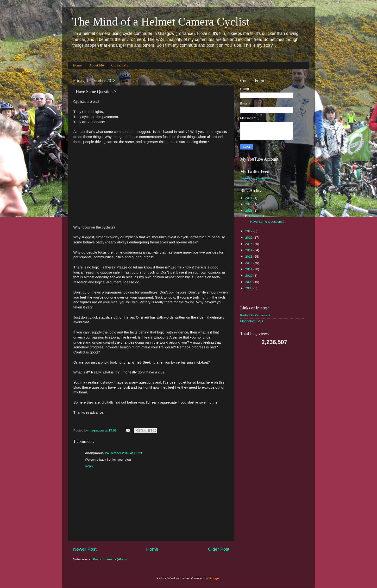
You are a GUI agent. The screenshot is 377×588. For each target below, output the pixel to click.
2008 (249, 288)
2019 (249, 204)
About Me (96, 65)
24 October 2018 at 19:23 (123, 453)
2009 (249, 282)
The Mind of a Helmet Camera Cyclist (161, 22)
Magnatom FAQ (252, 321)
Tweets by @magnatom (257, 178)
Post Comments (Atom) (110, 559)
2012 (249, 263)
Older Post (219, 549)
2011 (249, 269)
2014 (249, 250)
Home (77, 65)
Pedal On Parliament (255, 315)
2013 (249, 257)
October (255, 216)
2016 (249, 238)
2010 (249, 276)
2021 (249, 198)
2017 (249, 231)
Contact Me (120, 65)
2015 (249, 244)
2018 (249, 211)
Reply (89, 466)
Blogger (214, 578)
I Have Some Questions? (266, 222)
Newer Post (85, 549)
